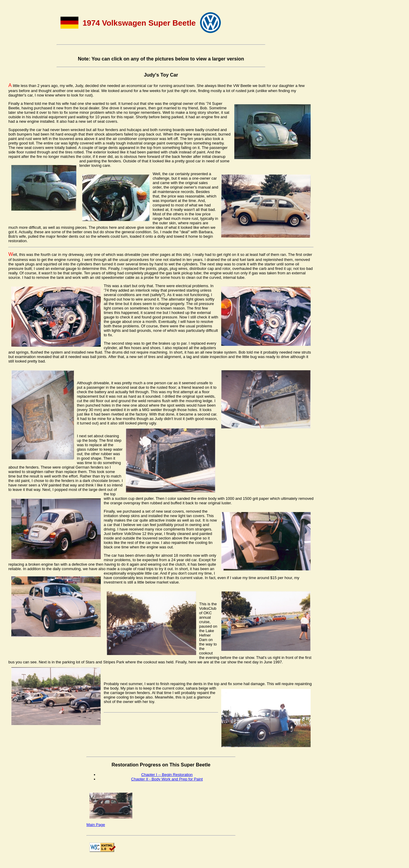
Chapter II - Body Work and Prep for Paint (167, 779)
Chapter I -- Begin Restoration (167, 775)
